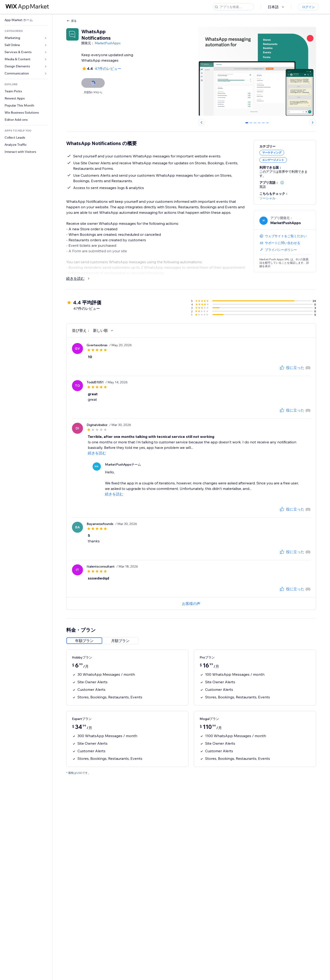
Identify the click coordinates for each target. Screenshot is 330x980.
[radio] (84, 641)
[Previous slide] (201, 122)
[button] (282, 183)
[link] (26, 20)
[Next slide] (313, 122)
